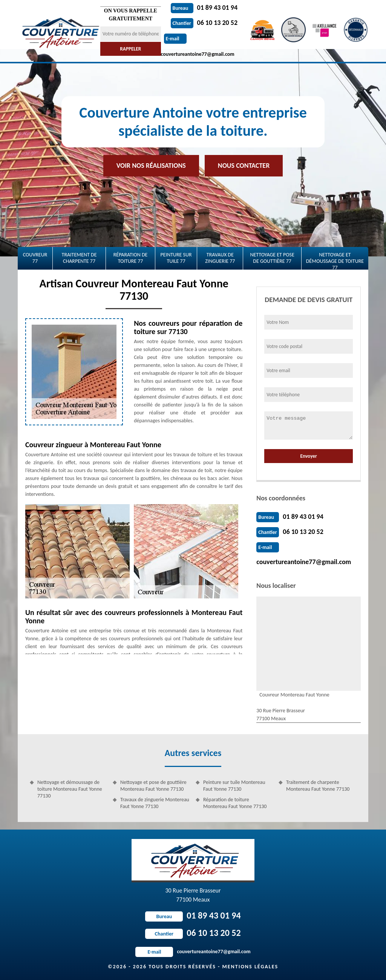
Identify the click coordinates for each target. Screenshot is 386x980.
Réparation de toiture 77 (131, 258)
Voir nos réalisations (151, 166)
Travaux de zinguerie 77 (220, 258)
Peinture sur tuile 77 (176, 258)
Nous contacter (244, 166)
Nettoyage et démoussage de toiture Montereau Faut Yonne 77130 (70, 789)
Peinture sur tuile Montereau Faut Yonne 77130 (234, 786)
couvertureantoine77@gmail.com (304, 562)
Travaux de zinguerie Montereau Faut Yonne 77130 (155, 803)
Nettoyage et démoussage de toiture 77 (335, 261)
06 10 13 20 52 (204, 23)
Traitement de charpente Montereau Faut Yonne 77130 (318, 786)
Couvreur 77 (35, 258)
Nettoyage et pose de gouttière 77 (272, 258)
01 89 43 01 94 (204, 8)
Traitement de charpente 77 (79, 258)
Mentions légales (250, 967)
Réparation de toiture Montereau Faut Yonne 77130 (235, 803)
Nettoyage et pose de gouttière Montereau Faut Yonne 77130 (153, 786)
